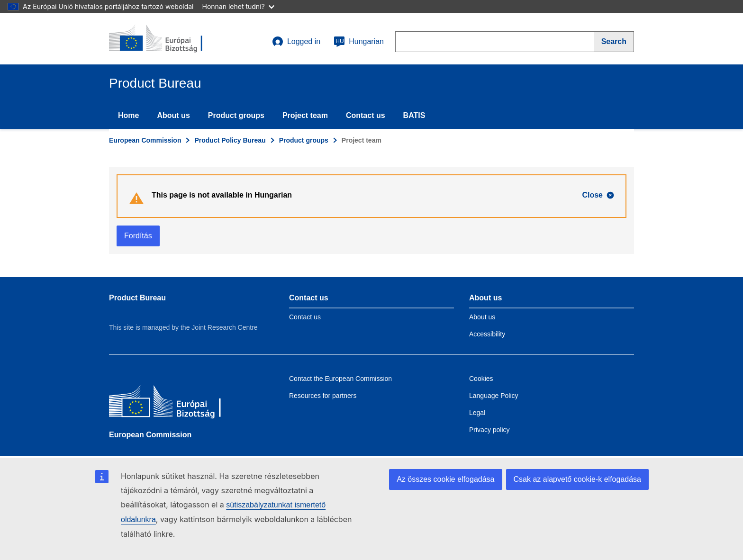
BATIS (414, 115)
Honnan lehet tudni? (238, 6)
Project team (305, 115)
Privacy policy (489, 430)
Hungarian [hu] (359, 42)
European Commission (145, 140)
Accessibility (487, 334)
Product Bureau (137, 298)
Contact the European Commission (340, 379)
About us (173, 115)
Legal (477, 413)
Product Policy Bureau (230, 140)
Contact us (366, 115)
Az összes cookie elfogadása (445, 479)
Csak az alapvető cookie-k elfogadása (578, 479)
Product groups (236, 115)
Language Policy (494, 396)
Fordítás (138, 236)
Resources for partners (323, 396)
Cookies (481, 379)
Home (128, 115)
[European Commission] (178, 403)
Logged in (296, 42)
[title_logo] (166, 39)
